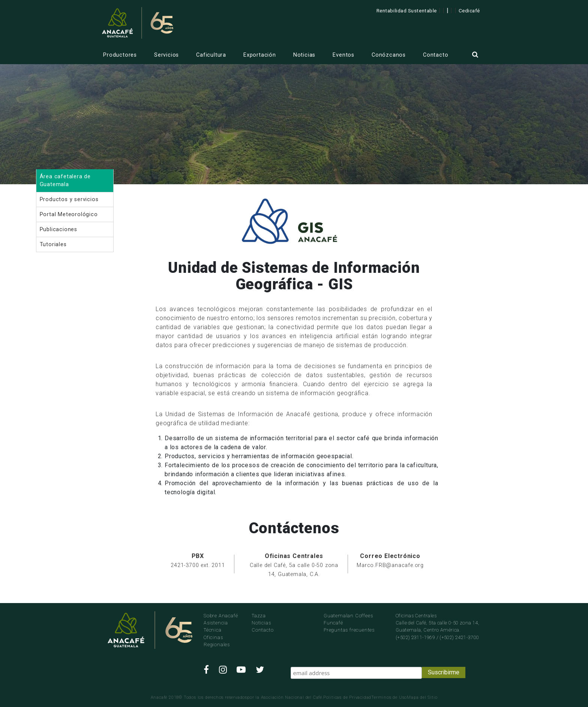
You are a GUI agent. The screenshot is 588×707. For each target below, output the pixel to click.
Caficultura (211, 55)
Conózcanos (389, 55)
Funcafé (333, 623)
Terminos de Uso (389, 697)
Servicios (166, 55)
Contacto (436, 55)
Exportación (260, 55)
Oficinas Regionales (217, 641)
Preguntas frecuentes (349, 630)
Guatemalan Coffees (348, 616)
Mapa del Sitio (422, 697)
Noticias (304, 55)
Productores (120, 55)
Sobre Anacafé (221, 616)
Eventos (343, 55)
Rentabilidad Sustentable (407, 11)
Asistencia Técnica (216, 626)
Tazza (259, 616)
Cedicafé (469, 11)
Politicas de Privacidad (347, 697)
